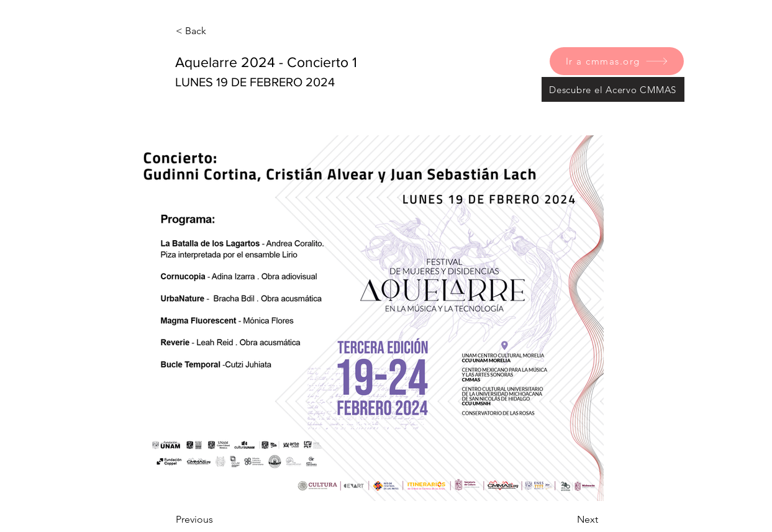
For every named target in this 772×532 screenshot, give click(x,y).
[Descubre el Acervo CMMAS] (613, 89)
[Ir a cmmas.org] (617, 61)
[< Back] (217, 31)
